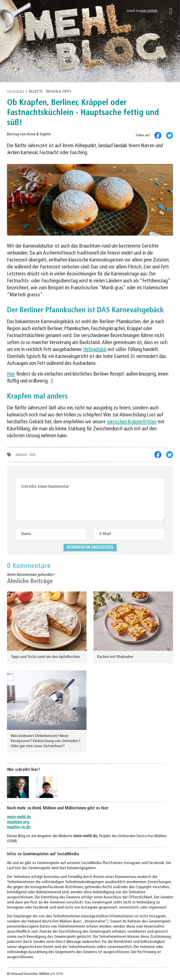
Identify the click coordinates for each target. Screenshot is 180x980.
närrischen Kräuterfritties (132, 422)
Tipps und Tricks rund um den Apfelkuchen (45, 657)
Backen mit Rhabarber (115, 657)
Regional (22, 455)
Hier (11, 374)
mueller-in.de (19, 827)
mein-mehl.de (149, 11)
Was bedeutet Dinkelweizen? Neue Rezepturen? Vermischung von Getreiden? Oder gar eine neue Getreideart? (45, 741)
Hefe (33, 455)
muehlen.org (18, 822)
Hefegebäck (95, 350)
